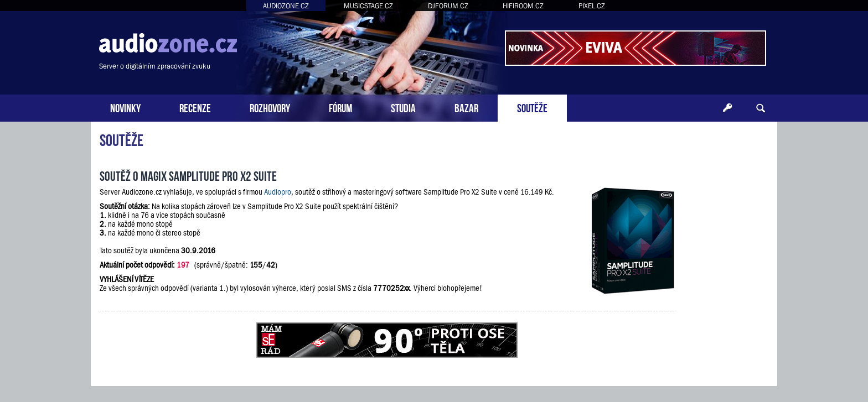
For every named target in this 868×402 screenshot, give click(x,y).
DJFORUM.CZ (448, 6)
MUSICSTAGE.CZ (368, 6)
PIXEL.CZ (592, 6)
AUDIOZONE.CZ (286, 6)
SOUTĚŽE (532, 107)
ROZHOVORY (270, 107)
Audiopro (278, 192)
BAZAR (466, 107)
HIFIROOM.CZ (523, 6)
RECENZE (195, 107)
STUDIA (403, 107)
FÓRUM (340, 107)
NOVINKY (125, 107)
